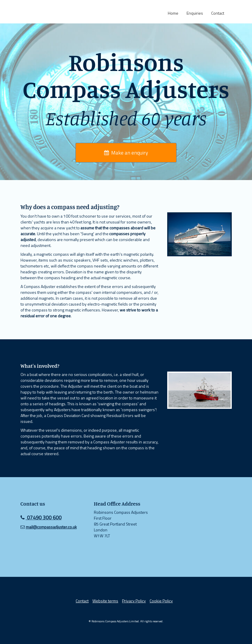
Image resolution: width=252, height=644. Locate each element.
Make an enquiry (126, 153)
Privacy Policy (134, 601)
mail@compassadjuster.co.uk (51, 527)
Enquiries (195, 13)
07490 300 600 (41, 517)
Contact (82, 601)
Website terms (105, 601)
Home (173, 13)
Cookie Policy (161, 601)
